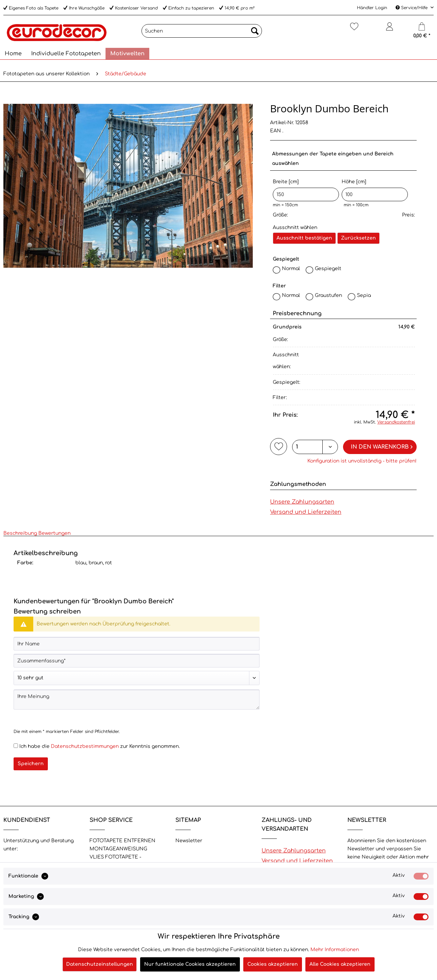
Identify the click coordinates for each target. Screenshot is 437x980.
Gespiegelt (328, 269)
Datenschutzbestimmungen (85, 746)
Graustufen (328, 295)
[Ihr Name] (137, 644)
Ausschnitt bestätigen (304, 238)
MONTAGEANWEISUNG (118, 849)
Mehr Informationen (335, 950)
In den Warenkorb (382, 446)
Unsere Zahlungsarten (302, 502)
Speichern (31, 764)
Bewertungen (54, 533)
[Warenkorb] (422, 29)
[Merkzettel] (354, 29)
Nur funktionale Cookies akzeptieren (190, 964)
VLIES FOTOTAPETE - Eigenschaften (115, 861)
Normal (291, 269)
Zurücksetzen (358, 238)
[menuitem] (202, 33)
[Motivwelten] (127, 54)
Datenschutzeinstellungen (100, 964)
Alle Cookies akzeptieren (340, 964)
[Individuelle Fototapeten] (66, 54)
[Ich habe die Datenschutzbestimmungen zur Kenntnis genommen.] (16, 746)
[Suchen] (202, 31)
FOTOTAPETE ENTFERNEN (122, 841)
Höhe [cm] (375, 190)
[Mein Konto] (390, 29)
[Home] (13, 54)
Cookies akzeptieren (273, 964)
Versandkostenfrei (396, 422)
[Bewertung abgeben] (137, 678)
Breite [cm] (306, 190)
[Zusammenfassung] (137, 661)
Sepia (364, 295)
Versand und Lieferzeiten (306, 512)
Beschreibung (20, 533)
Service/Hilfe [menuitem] (412, 8)
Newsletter (189, 841)
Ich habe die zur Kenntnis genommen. (100, 746)
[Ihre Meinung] (137, 700)
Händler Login (372, 8)
